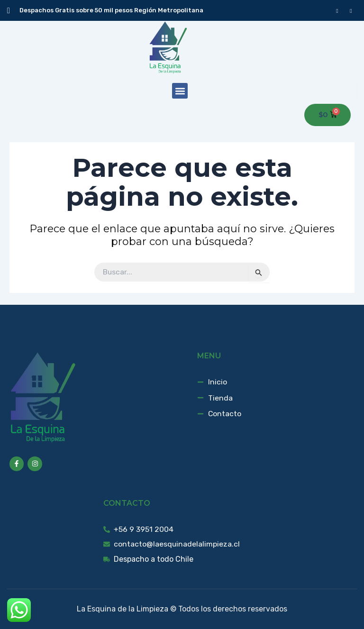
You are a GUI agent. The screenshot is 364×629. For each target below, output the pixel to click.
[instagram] (351, 10)
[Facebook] (337, 10)
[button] (180, 91)
